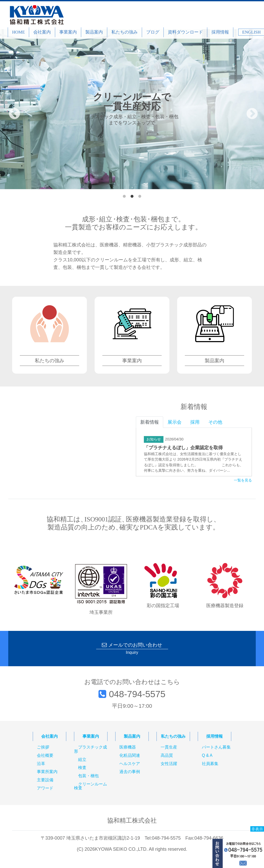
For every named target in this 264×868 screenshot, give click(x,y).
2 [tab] (132, 195)
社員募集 (210, 764)
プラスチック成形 (90, 749)
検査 (82, 768)
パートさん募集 (216, 748)
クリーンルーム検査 (90, 786)
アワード (45, 788)
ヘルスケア (130, 764)
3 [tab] (140, 195)
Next (248, 110)
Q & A (207, 756)
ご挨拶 (43, 748)
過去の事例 (130, 772)
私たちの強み (125, 32)
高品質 (167, 756)
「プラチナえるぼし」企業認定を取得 (183, 448)
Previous (11, 110)
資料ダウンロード (185, 32)
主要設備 (45, 780)
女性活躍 (169, 764)
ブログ (153, 32)
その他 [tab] (215, 422)
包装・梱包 (88, 776)
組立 (82, 760)
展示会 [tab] (175, 422)
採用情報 (220, 32)
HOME (18, 32)
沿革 (41, 764)
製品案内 (94, 32)
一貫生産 (169, 748)
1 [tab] (124, 195)
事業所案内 (47, 772)
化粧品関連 (130, 756)
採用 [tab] (195, 422)
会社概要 (45, 756)
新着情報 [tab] (150, 422)
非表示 (257, 829)
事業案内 (68, 32)
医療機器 (128, 748)
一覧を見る (243, 480)
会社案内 (42, 32)
